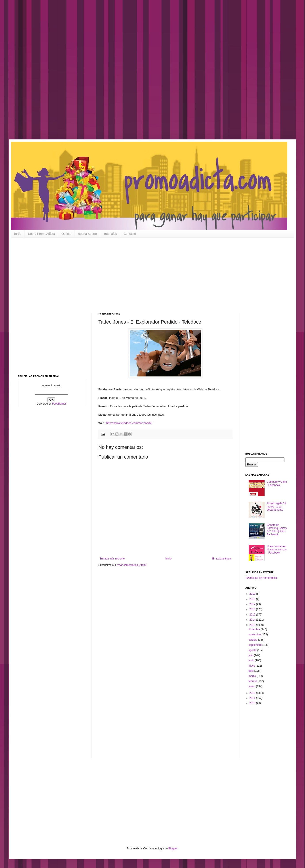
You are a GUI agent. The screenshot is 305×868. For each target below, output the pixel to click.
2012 (253, 693)
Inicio (18, 234)
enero (252, 686)
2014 (253, 620)
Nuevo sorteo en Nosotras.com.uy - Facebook (277, 550)
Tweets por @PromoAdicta (261, 578)
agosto (253, 650)
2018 (253, 599)
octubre (253, 640)
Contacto (130, 234)
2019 (253, 594)
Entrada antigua (222, 559)
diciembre (254, 629)
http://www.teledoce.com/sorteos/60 (129, 423)
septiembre (255, 645)
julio (251, 655)
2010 (253, 703)
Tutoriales (110, 234)
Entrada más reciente (112, 559)
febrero (253, 681)
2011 (253, 698)
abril (251, 671)
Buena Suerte (87, 234)
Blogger (173, 849)
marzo (253, 676)
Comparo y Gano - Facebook (277, 483)
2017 (253, 604)
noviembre (255, 635)
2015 (253, 615)
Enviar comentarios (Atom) (131, 565)
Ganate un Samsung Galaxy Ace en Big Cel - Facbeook (277, 530)
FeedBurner (59, 404)
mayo (252, 666)
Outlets (66, 234)
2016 (253, 609)
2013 (253, 625)
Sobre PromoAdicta (41, 234)
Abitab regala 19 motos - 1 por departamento (276, 506)
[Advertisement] (141, 73)
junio (252, 660)
